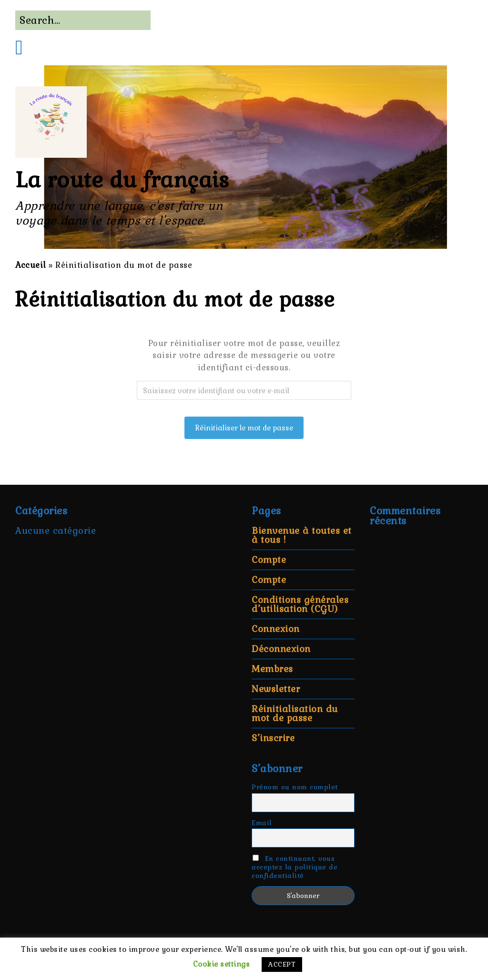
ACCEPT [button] (282, 964)
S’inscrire (273, 738)
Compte (269, 560)
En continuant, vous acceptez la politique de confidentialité (295, 867)
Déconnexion (281, 649)
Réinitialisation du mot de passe (295, 714)
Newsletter (276, 689)
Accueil (31, 265)
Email (262, 823)
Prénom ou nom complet (295, 787)
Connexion (276, 629)
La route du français (122, 180)
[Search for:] (83, 20)
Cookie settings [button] (222, 964)
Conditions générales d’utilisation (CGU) (300, 604)
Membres (272, 669)
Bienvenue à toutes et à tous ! (302, 535)
